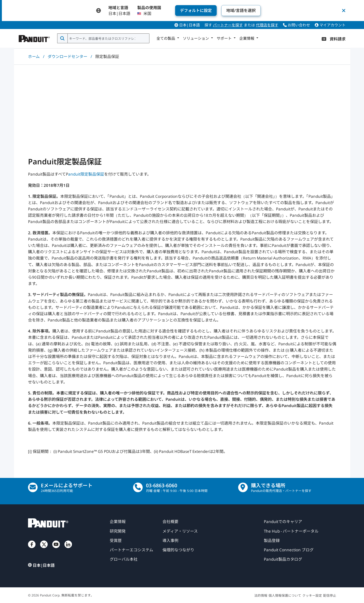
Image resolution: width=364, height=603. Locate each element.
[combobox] (108, 38)
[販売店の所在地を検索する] (243, 487)
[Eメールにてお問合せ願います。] (33, 487)
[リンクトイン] (68, 549)
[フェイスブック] (32, 549)
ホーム (34, 56)
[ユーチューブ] (56, 549)
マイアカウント (330, 25)
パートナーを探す (228, 25)
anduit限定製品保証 (86, 174)
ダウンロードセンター (67, 56)
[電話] (138, 487)
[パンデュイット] (34, 37)
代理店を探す (267, 25)
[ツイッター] (44, 549)
